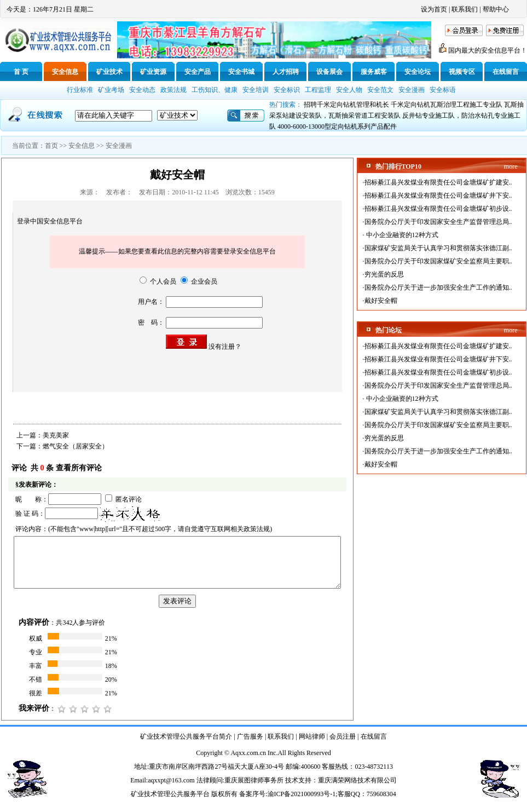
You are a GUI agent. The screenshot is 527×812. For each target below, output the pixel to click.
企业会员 (199, 281)
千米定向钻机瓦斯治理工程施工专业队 (447, 105)
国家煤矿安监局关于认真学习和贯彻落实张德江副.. (438, 248)
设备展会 (329, 72)
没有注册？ (225, 347)
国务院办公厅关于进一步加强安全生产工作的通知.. (438, 287)
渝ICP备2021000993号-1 (302, 794)
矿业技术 (109, 72)
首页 (51, 146)
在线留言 (506, 72)
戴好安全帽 (381, 301)
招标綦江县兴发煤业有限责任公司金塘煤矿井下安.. (438, 195)
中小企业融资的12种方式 (401, 235)
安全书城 (241, 72)
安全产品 (198, 72)
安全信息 (65, 72)
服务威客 (374, 72)
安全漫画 (119, 146)
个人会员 (158, 281)
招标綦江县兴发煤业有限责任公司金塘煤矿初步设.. (438, 209)
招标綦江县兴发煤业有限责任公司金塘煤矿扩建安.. (438, 182)
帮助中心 (496, 9)
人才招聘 (286, 72)
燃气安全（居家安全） (76, 446)
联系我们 (465, 9)
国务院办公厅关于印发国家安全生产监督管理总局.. (438, 222)
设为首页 (434, 9)
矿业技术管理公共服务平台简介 (186, 736)
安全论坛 (418, 72)
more (511, 166)
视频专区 (462, 72)
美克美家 (56, 435)
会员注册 (343, 736)
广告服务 (250, 736)
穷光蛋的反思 (384, 274)
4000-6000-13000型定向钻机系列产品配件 (337, 126)
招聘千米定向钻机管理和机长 (346, 105)
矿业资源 (153, 72)
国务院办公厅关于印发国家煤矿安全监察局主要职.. (438, 261)
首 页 (21, 72)
